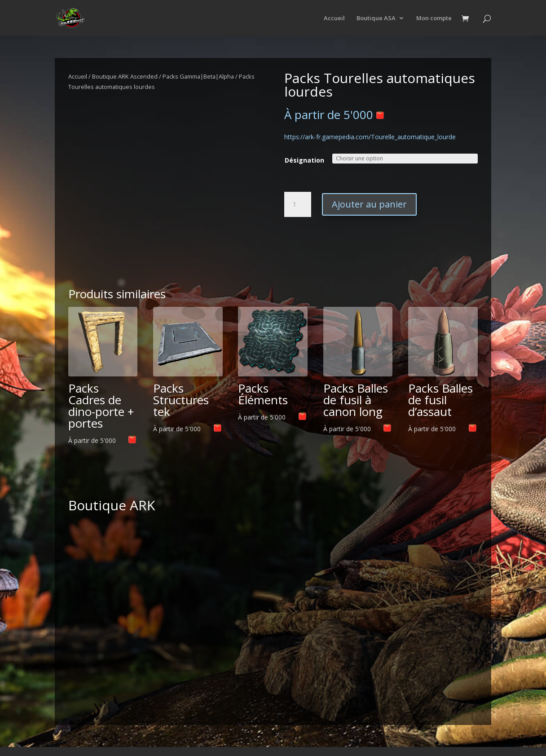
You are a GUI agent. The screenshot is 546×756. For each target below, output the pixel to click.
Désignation (304, 160)
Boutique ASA (376, 18)
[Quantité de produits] (298, 204)
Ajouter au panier (369, 204)
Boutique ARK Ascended (125, 76)
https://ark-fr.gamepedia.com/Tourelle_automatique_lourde (370, 137)
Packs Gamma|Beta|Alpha (198, 76)
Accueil (334, 18)
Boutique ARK (112, 505)
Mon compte (434, 18)
